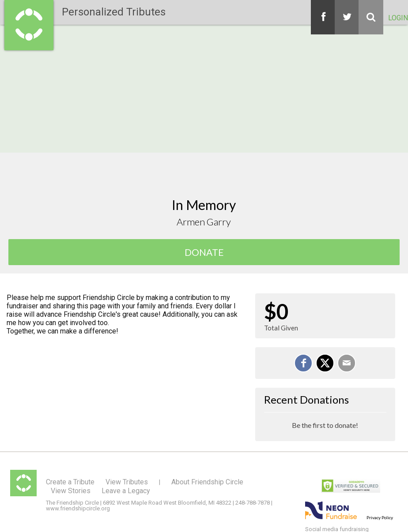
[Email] (347, 363)
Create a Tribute (70, 482)
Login (398, 18)
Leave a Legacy (126, 491)
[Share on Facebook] (303, 363)
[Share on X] (325, 363)
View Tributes (127, 482)
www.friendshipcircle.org (78, 508)
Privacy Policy (380, 517)
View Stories (71, 491)
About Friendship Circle (207, 482)
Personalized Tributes (114, 12)
